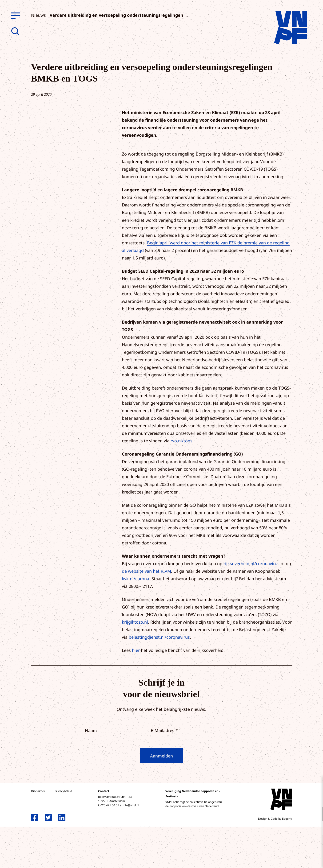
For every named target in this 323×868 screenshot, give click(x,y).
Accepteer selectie (283, 859)
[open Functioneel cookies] (315, 814)
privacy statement (300, 798)
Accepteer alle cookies (283, 845)
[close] (316, 785)
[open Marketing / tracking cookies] (315, 828)
